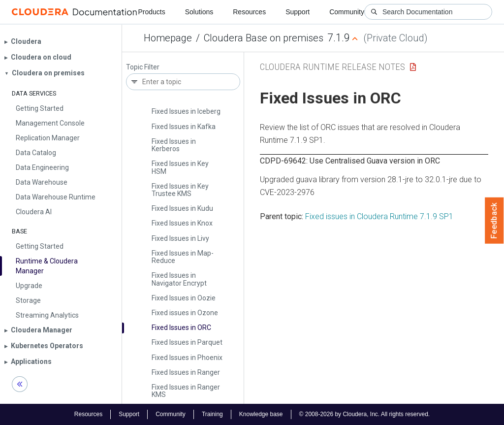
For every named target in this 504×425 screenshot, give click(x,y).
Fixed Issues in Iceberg (186, 111)
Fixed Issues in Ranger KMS (186, 391)
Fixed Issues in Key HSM (180, 167)
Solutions (199, 12)
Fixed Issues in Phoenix (187, 358)
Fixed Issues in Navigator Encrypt (179, 279)
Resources (249, 12)
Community (347, 12)
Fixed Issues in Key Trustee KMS (180, 190)
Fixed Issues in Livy (180, 238)
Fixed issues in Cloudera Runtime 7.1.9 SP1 (379, 216)
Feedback (494, 221)
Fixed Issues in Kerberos (174, 145)
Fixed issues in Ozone (185, 313)
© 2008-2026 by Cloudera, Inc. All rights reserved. (365, 414)
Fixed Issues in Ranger (186, 372)
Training (212, 414)
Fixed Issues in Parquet (187, 342)
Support (298, 12)
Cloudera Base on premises (264, 38)
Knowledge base (261, 414)
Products (151, 12)
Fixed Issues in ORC (181, 327)
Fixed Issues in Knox (182, 223)
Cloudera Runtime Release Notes (332, 67)
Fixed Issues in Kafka (184, 127)
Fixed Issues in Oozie (184, 298)
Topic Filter (143, 67)
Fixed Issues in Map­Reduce (183, 257)
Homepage (168, 38)
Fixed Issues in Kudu (182, 208)
